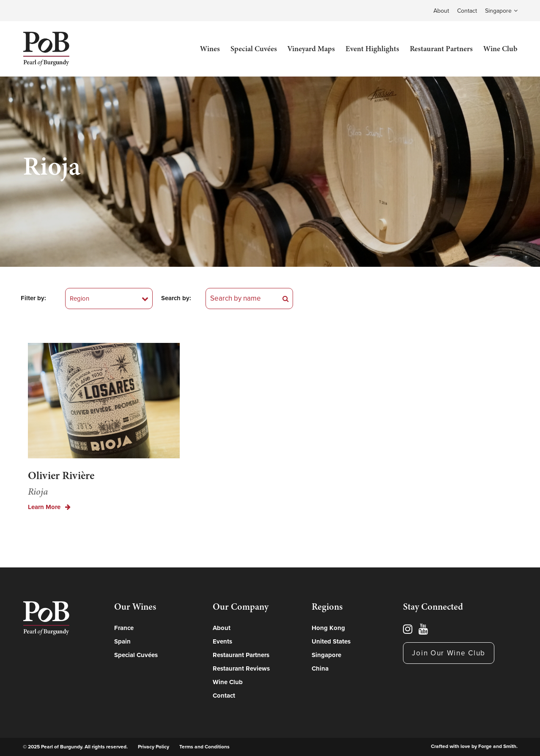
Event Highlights (372, 49)
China (320, 668)
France (124, 628)
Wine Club (500, 49)
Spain (122, 641)
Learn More (49, 507)
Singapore (498, 11)
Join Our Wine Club (449, 653)
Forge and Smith (497, 746)
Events (222, 641)
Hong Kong (328, 628)
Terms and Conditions (204, 747)
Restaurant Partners (441, 49)
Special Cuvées (254, 49)
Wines (210, 49)
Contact (467, 11)
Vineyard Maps (311, 49)
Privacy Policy (154, 747)
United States (331, 641)
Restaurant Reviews (241, 668)
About (441, 11)
